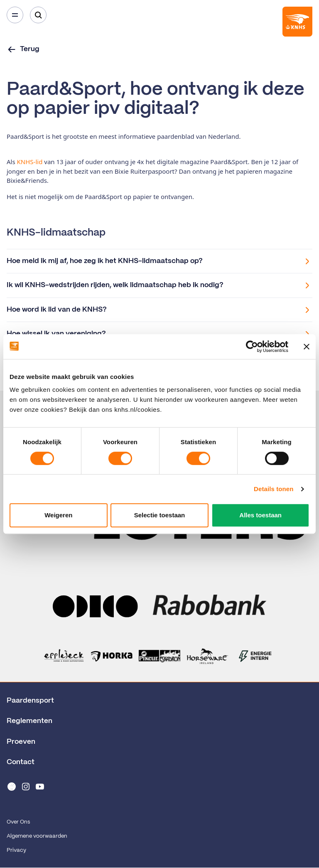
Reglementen (29, 721)
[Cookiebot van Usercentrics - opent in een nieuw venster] (252, 347)
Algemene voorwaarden (37, 836)
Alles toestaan (260, 515)
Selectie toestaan (160, 515)
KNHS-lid (31, 162)
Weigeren (58, 515)
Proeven (21, 742)
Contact (21, 762)
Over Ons (18, 822)
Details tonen (274, 489)
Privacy (16, 850)
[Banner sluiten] (307, 347)
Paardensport (30, 701)
